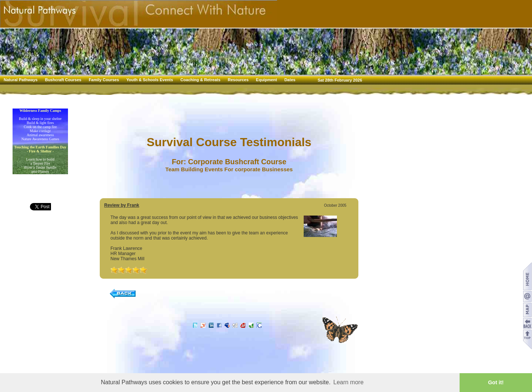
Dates (290, 80)
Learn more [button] (348, 382)
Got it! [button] (496, 382)
